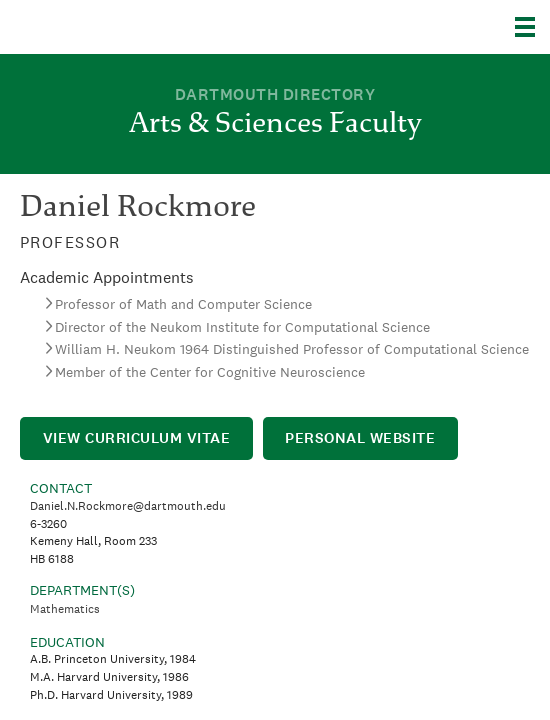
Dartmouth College (117, 27)
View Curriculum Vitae (137, 438)
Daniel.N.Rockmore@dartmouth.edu (128, 506)
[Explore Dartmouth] (532, 27)
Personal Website (360, 438)
